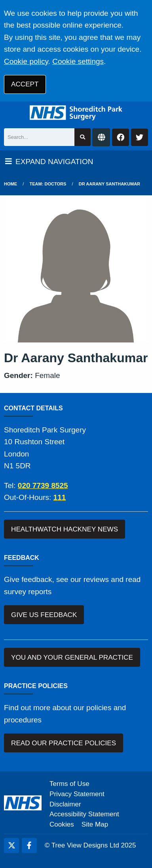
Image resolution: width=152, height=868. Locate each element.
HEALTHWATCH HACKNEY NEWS (65, 529)
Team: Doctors (48, 184)
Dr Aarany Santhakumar (109, 184)
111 (60, 497)
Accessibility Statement (84, 814)
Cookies (62, 824)
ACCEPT (25, 84)
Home (10, 184)
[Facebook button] (121, 137)
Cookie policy (26, 61)
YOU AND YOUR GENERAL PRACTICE (72, 658)
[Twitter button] (140, 137)
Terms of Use (69, 784)
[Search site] (83, 137)
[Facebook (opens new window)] (29, 846)
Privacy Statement (77, 794)
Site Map (95, 824)
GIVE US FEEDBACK (44, 615)
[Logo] (76, 113)
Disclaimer (65, 804)
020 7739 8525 (43, 485)
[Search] (39, 137)
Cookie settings (78, 61)
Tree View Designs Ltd (85, 845)
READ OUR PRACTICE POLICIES (64, 743)
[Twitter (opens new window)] (11, 846)
